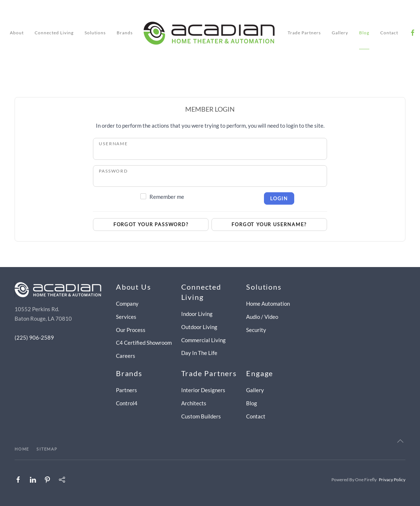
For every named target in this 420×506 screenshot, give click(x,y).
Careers (126, 356)
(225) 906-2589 (34, 337)
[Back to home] (210, 33)
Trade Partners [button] (304, 33)
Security (256, 330)
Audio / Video (262, 317)
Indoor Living (197, 314)
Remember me (167, 197)
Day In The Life (199, 353)
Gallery (340, 33)
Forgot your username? (269, 224)
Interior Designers (203, 390)
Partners (127, 390)
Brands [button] (125, 33)
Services (126, 317)
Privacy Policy (392, 480)
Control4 (127, 403)
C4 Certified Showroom (144, 343)
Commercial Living (203, 340)
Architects (194, 403)
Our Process (131, 330)
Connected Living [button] (54, 33)
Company (127, 304)
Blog (364, 33)
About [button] (17, 33)
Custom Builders (201, 416)
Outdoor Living (199, 327)
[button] (400, 441)
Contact (389, 33)
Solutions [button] (95, 33)
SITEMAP (47, 449)
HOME (22, 449)
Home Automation (268, 304)
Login (279, 198)
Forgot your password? (151, 224)
